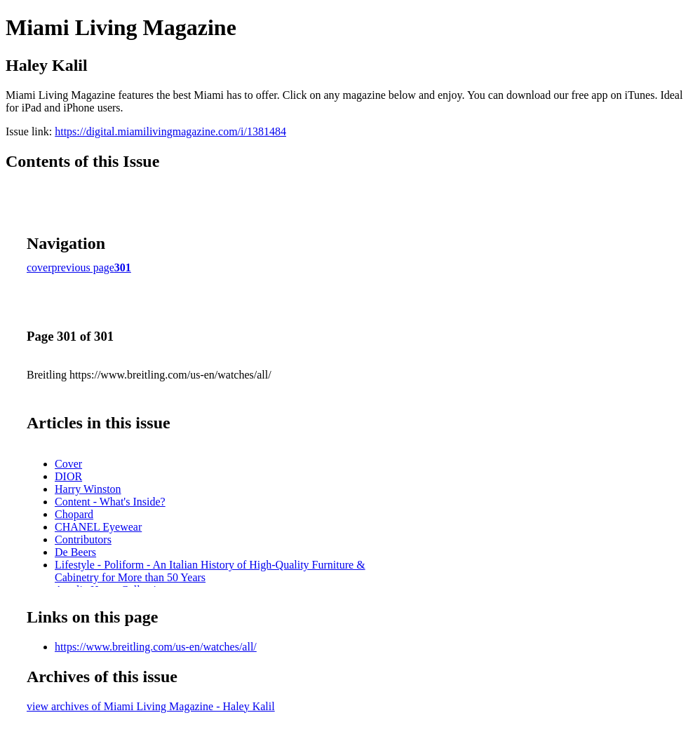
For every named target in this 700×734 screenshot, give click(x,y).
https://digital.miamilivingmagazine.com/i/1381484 (170, 131)
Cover (68, 464)
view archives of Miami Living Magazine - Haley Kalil (151, 706)
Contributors (83, 539)
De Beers (75, 552)
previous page (83, 267)
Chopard (74, 514)
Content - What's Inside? (110, 502)
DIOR (68, 476)
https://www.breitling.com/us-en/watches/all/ (156, 647)
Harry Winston (88, 489)
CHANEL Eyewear (98, 527)
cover (39, 267)
